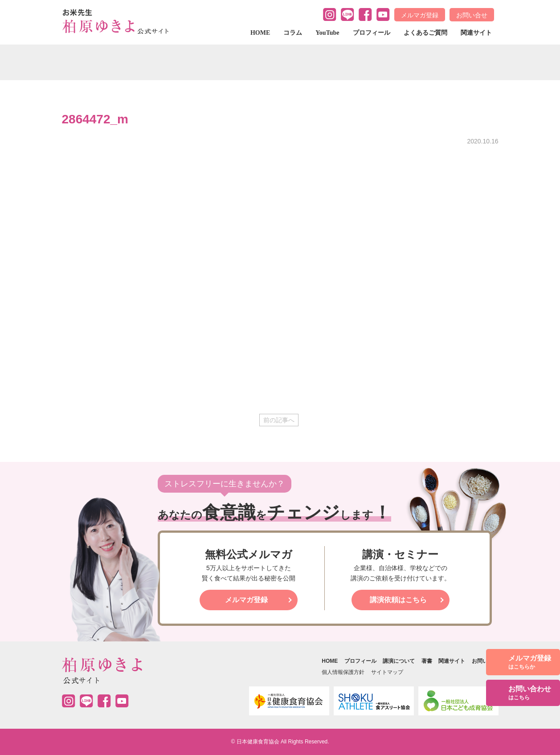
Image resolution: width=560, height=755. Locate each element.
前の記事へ (279, 420)
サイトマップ (387, 672)
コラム (293, 33)
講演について (399, 661)
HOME (260, 33)
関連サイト (476, 33)
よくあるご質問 (425, 33)
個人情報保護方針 (343, 672)
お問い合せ (472, 15)
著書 (427, 661)
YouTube (327, 33)
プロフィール (372, 33)
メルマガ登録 (420, 15)
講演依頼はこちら (398, 600)
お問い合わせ (530, 693)
